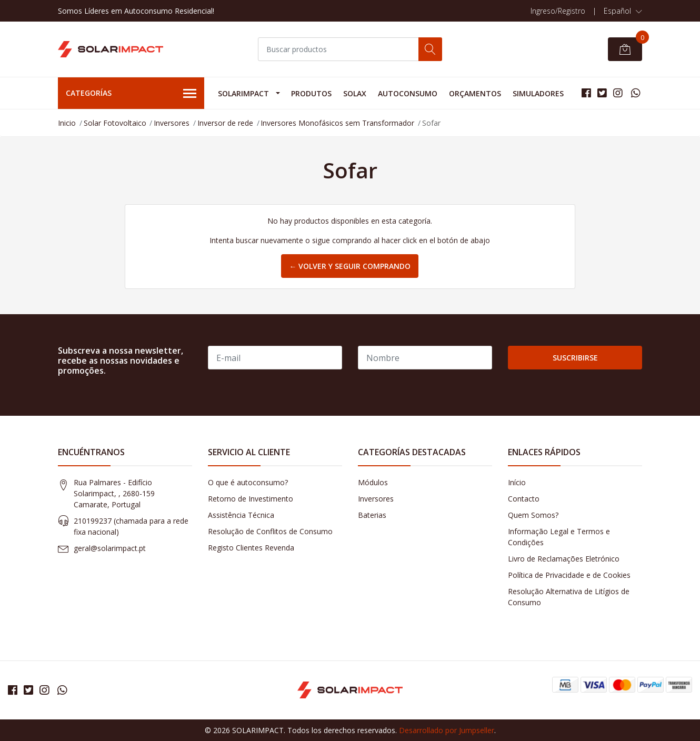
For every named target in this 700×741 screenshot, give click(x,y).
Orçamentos (475, 93)
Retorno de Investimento (251, 499)
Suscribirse (575, 358)
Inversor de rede (225, 123)
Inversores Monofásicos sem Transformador (337, 123)
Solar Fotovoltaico (115, 123)
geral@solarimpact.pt (110, 548)
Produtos (311, 93)
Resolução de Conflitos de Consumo (270, 531)
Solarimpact (243, 93)
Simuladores (538, 93)
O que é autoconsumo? (248, 482)
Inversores (172, 123)
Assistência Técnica (241, 515)
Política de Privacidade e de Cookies (569, 575)
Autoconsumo (408, 93)
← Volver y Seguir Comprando (350, 266)
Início (517, 482)
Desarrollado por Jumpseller (447, 730)
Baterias (372, 515)
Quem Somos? (533, 515)
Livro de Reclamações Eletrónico (564, 559)
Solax (355, 93)
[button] (623, 11)
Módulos (373, 482)
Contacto (524, 499)
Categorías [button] (131, 94)
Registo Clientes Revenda (251, 548)
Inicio (67, 123)
